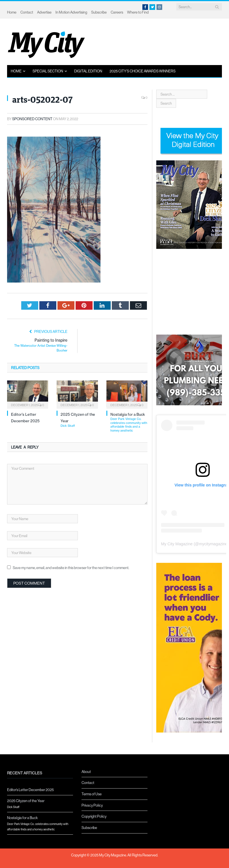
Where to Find (138, 12)
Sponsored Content (32, 119)
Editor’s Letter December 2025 (30, 790)
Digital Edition (88, 71)
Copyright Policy (94, 816)
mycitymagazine (213, 544)
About (86, 772)
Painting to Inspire (40, 345)
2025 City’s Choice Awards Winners (143, 71)
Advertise (44, 12)
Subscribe (99, 12)
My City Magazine (177, 544)
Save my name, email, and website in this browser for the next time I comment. (71, 568)
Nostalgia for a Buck (129, 422)
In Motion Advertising (71, 12)
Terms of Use (92, 794)
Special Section (48, 71)
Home (12, 12)
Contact (27, 12)
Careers (117, 12)
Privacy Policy (92, 805)
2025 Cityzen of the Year (40, 804)
